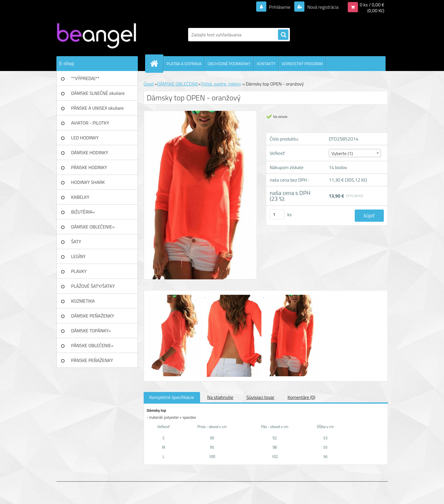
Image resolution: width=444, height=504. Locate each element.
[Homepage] (157, 63)
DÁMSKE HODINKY (90, 152)
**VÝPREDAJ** (85, 78)
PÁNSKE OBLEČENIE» (92, 345)
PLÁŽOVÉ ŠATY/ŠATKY (93, 286)
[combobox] (355, 153)
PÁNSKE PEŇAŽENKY (92, 360)
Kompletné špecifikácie (172, 397)
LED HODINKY (85, 138)
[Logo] (96, 35)
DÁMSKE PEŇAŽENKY (93, 316)
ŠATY (76, 242)
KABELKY (80, 197)
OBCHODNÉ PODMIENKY (229, 64)
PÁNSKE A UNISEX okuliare (98, 108)
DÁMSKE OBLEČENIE (178, 84)
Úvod (149, 84)
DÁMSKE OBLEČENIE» (93, 227)
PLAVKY (79, 271)
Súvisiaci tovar (260, 397)
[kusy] (277, 215)
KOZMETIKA (83, 301)
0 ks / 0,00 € (372, 5)
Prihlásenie (280, 7)
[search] (283, 35)
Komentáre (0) (301, 397)
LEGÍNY (79, 256)
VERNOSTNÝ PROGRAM (302, 64)
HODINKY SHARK (88, 182)
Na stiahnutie (220, 397)
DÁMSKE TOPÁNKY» (91, 331)
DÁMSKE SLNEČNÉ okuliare (98, 93)
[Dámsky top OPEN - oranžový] (176, 296)
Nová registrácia (322, 7)
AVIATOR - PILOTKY (90, 123)
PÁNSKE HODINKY (89, 167)
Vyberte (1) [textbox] (342, 153)
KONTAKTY (266, 64)
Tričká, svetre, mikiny (221, 84)
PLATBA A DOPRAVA (184, 64)
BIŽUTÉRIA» (83, 212)
